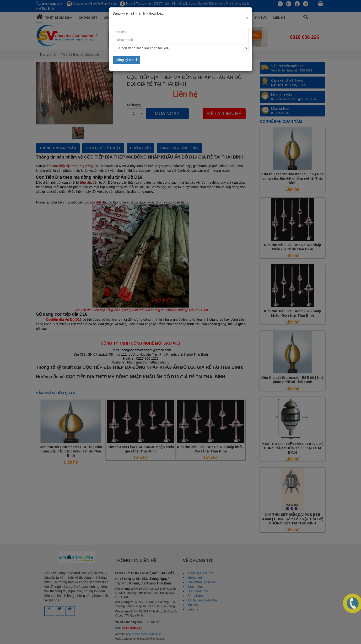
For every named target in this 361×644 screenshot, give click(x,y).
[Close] (247, 18)
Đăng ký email (127, 60)
